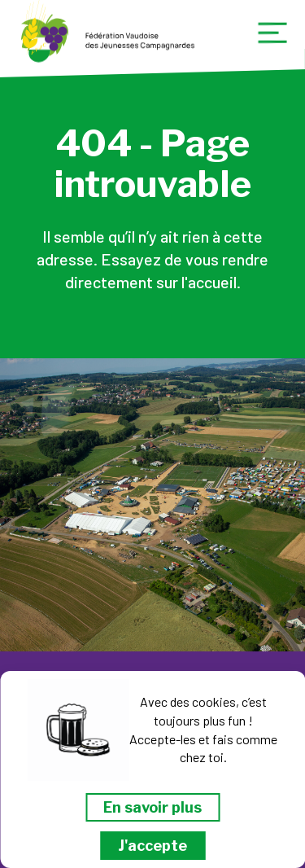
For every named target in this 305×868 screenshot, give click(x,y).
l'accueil (209, 282)
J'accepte (152, 846)
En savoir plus (152, 807)
